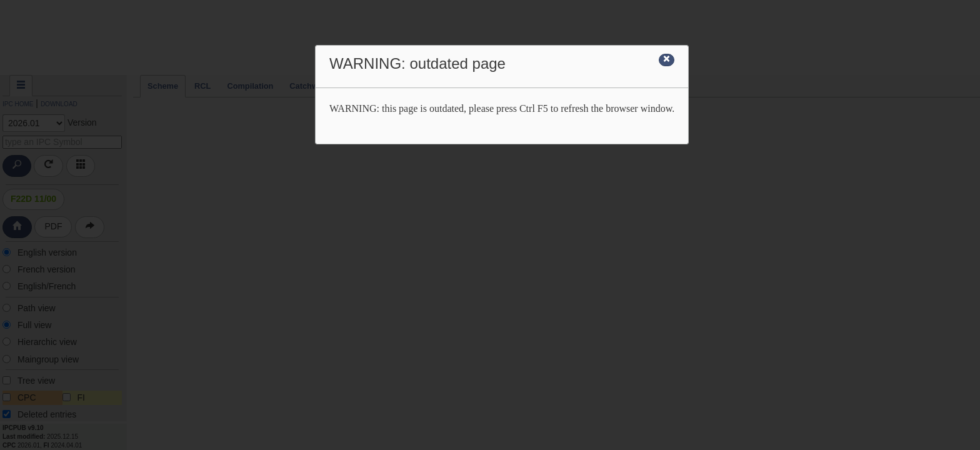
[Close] (667, 60)
